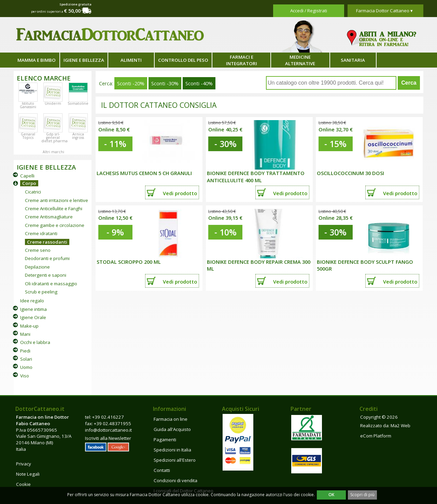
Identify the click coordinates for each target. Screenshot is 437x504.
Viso (25, 376)
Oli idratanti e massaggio (51, 284)
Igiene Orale (33, 317)
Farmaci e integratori (242, 60)
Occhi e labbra (35, 342)
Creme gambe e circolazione (55, 225)
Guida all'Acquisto (172, 429)
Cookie (23, 484)
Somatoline (78, 103)
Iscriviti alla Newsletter (108, 438)
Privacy (24, 464)
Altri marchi (53, 152)
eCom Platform (376, 436)
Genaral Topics (28, 136)
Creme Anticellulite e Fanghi (54, 208)
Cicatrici (33, 192)
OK (331, 495)
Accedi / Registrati (309, 11)
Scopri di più (362, 495)
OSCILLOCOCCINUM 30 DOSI (350, 173)
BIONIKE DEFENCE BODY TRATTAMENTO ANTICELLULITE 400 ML (256, 177)
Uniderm (53, 103)
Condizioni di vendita (175, 480)
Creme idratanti (41, 233)
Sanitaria (353, 60)
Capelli (27, 176)
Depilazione (37, 267)
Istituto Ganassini (28, 105)
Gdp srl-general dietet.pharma (54, 138)
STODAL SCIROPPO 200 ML (129, 262)
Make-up (29, 326)
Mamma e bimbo (37, 60)
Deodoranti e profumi (47, 258)
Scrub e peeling (41, 292)
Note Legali (28, 474)
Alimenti (131, 60)
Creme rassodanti (47, 242)
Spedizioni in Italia (172, 450)
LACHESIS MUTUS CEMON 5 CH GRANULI (144, 173)
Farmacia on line (171, 419)
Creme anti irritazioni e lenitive (57, 200)
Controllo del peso (183, 60)
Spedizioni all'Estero (175, 460)
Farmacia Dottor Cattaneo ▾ (384, 11)
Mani (25, 334)
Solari (26, 359)
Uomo (26, 367)
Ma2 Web (400, 426)
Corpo (29, 183)
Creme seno (38, 250)
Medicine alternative (300, 60)
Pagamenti (165, 440)
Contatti (162, 470)
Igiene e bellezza (84, 60)
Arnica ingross (78, 136)
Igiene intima (33, 309)
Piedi (25, 351)
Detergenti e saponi (46, 275)
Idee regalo (32, 301)
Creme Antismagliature (49, 217)
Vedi (180, 193)
